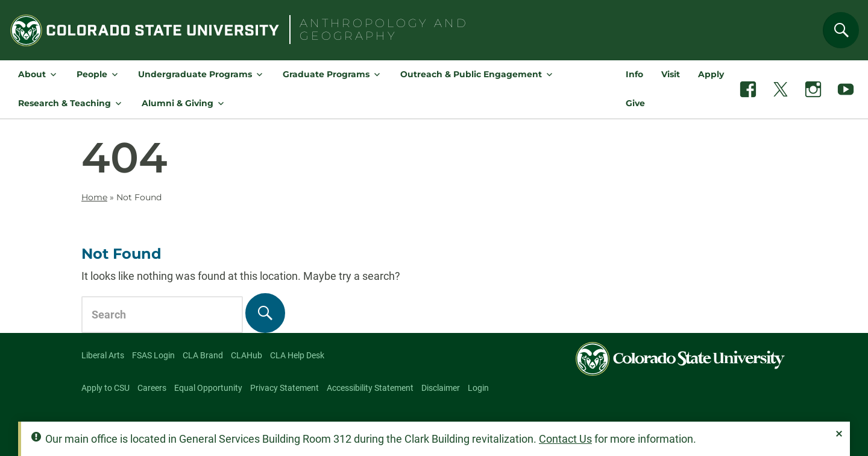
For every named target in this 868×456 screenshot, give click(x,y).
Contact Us (565, 439)
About (32, 74)
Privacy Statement (285, 388)
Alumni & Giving (178, 103)
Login (478, 388)
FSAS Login (153, 355)
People (92, 74)
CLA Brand (203, 355)
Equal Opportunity (208, 388)
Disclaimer (441, 388)
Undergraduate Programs (195, 74)
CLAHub (247, 355)
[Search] (841, 30)
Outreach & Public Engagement (471, 74)
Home (94, 197)
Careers (152, 388)
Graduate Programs (326, 74)
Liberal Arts (103, 355)
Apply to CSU (105, 388)
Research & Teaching (64, 103)
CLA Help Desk (297, 355)
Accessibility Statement (370, 388)
